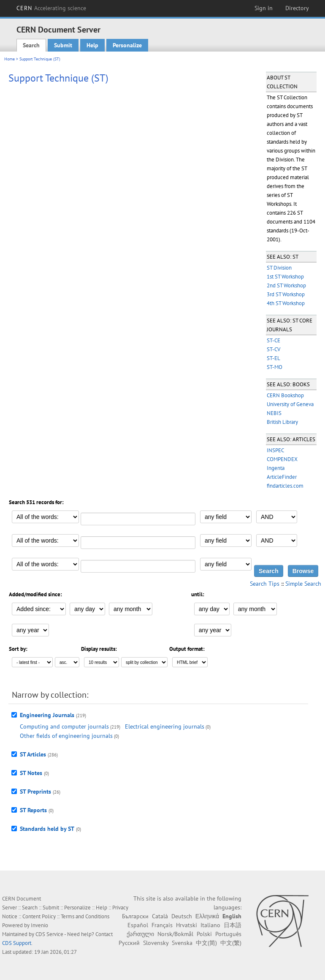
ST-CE (274, 340)
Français (162, 925)
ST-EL (274, 358)
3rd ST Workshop (286, 294)
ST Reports (33, 810)
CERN (51, 8)
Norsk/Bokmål (175, 934)
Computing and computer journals (64, 726)
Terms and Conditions (85, 916)
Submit (63, 45)
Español (138, 925)
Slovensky (156, 943)
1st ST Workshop (285, 277)
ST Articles (33, 754)
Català (160, 916)
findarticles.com (285, 486)
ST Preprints (35, 792)
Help (92, 45)
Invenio (39, 925)
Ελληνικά (207, 916)
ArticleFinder (282, 477)
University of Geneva (290, 404)
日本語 (233, 925)
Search (31, 45)
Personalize (127, 45)
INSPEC (275, 450)
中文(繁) (231, 943)
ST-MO (275, 367)
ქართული (140, 934)
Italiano (210, 925)
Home (9, 59)
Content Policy (39, 916)
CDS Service (49, 934)
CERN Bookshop (285, 395)
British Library (282, 422)
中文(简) (206, 943)
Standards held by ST (47, 829)
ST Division (279, 268)
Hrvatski (187, 925)
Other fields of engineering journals (66, 736)
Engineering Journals (47, 715)
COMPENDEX (282, 459)
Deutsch (182, 916)
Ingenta (276, 468)
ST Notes (31, 773)
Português (228, 934)
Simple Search (303, 584)
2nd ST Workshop (286, 285)
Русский (129, 943)
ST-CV (274, 349)
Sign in (264, 8)
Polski (204, 934)
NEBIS (274, 413)
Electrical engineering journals (165, 726)
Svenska (182, 943)
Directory (297, 8)
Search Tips (265, 584)
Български (135, 916)
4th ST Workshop (286, 303)
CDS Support (17, 943)
